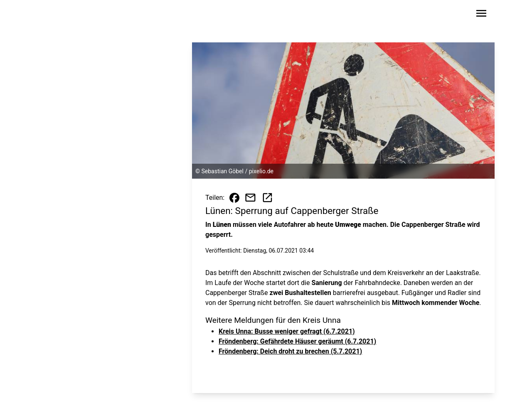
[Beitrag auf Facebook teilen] (234, 198)
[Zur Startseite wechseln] (64, 15)
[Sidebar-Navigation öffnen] (481, 15)
